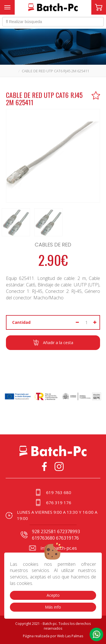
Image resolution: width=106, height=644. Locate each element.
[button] (96, 634)
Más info (53, 607)
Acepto (53, 595)
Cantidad (21, 322)
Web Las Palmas (70, 636)
